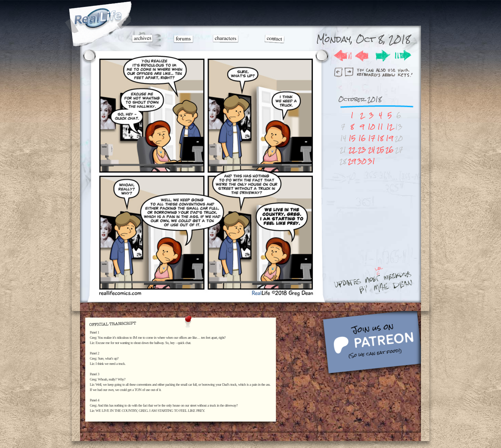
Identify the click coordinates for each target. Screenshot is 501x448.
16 (362, 138)
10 (371, 127)
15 (352, 138)
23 (362, 150)
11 (380, 127)
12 (390, 127)
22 (352, 150)
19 (389, 138)
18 (380, 138)
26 (389, 150)
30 (362, 161)
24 (371, 150)
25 (380, 150)
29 (352, 161)
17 (372, 138)
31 (371, 161)
